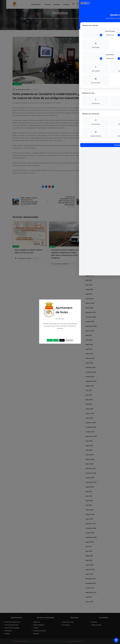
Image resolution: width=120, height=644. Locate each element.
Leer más (50, 340)
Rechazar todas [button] (69, 340)
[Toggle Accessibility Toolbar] (116, 640)
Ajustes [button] (62, 340)
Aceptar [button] (56, 340)
